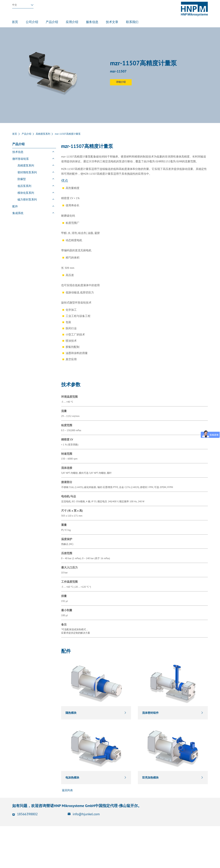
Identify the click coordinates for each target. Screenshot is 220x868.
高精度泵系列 (43, 134)
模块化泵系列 (26, 193)
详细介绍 (121, 82)
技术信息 (18, 152)
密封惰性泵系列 (27, 172)
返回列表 (67, 790)
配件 (15, 206)
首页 (15, 134)
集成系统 (18, 213)
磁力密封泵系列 (27, 199)
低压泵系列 (24, 186)
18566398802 (27, 814)
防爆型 (22, 179)
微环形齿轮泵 (21, 159)
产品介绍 (26, 134)
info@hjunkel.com (86, 814)
